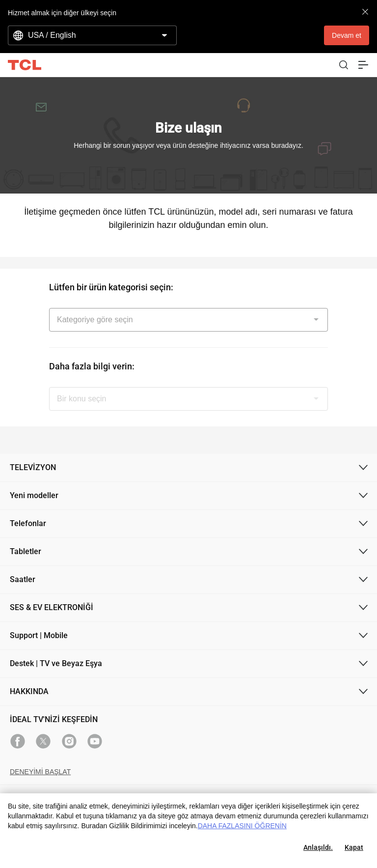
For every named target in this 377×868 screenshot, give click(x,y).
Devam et (347, 35)
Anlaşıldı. (318, 847)
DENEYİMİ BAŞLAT (40, 772)
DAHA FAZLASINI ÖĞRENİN (242, 826)
